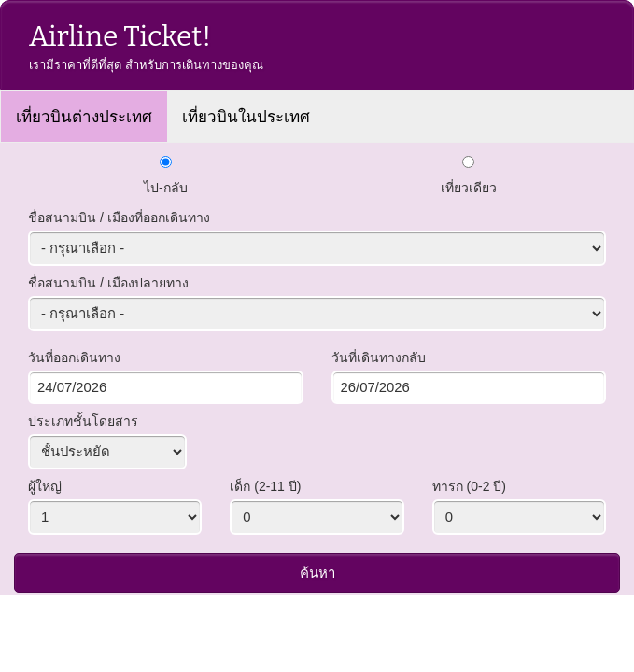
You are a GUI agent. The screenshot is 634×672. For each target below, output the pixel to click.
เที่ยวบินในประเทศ (246, 117)
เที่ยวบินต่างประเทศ (84, 117)
